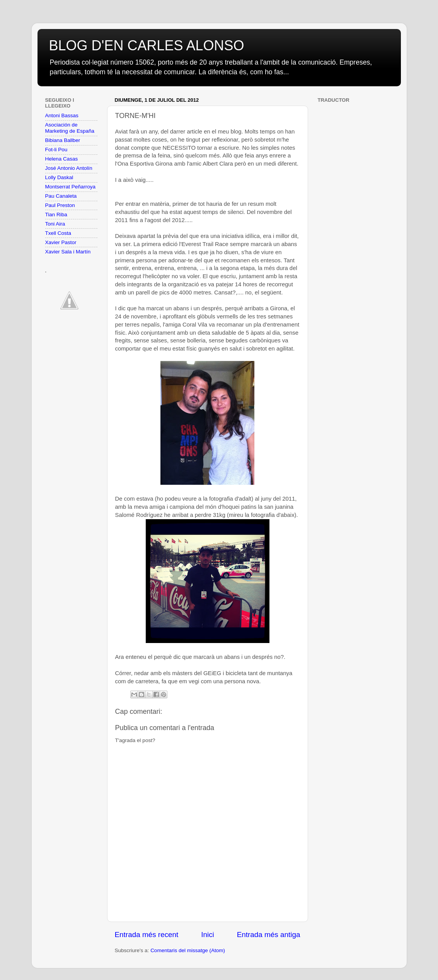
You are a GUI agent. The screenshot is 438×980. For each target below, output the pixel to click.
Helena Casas (62, 159)
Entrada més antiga (269, 935)
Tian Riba (56, 215)
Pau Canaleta (61, 196)
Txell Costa (58, 233)
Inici (208, 935)
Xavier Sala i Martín (68, 252)
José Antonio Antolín (69, 168)
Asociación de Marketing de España (70, 128)
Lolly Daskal (59, 177)
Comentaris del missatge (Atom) (188, 950)
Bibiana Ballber (63, 140)
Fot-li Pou (56, 150)
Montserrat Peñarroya (71, 187)
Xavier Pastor (61, 242)
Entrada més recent (147, 935)
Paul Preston (60, 205)
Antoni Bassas (62, 115)
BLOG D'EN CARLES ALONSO (147, 45)
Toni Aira (55, 224)
